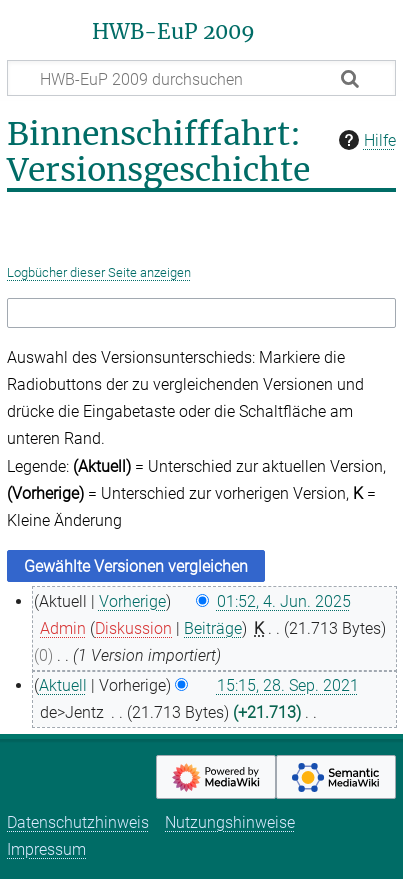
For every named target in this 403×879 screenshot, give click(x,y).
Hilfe (365, 140)
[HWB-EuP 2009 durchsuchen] (201, 78)
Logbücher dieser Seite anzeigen (99, 272)
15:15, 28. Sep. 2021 (288, 685)
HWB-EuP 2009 (173, 32)
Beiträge (213, 628)
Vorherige (132, 601)
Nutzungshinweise (230, 822)
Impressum (46, 849)
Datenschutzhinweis (78, 822)
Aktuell (63, 685)
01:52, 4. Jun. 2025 (284, 601)
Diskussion (133, 628)
